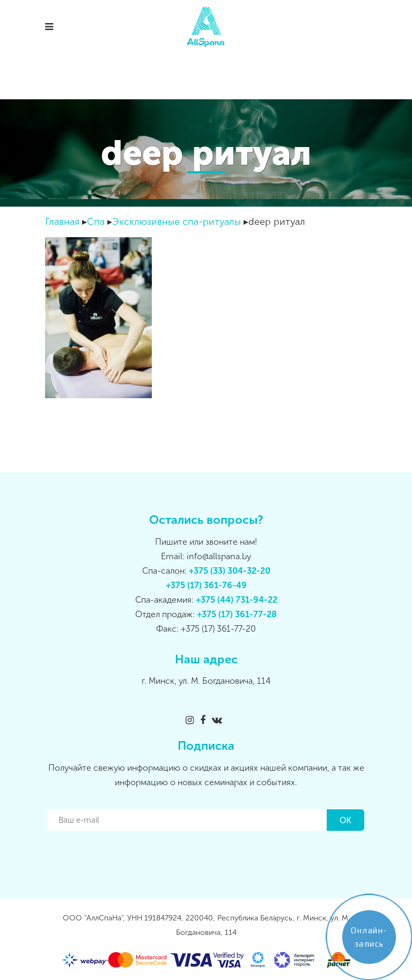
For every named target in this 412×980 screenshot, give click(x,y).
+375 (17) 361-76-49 (206, 585)
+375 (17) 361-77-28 (237, 614)
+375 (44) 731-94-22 (237, 600)
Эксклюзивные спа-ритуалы (176, 222)
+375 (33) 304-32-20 (230, 571)
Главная (62, 222)
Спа (96, 222)
